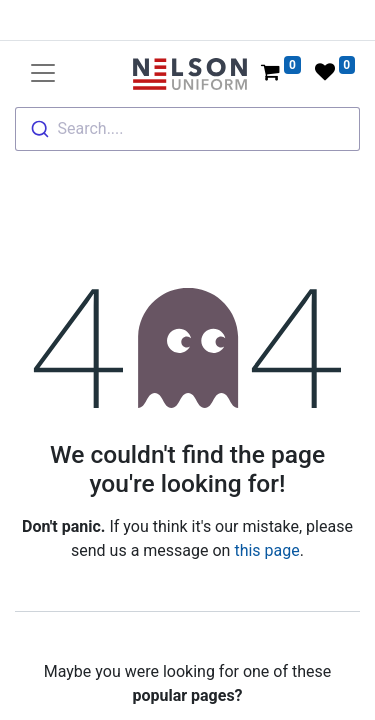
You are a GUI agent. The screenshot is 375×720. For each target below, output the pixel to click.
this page (266, 550)
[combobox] (187, 129)
